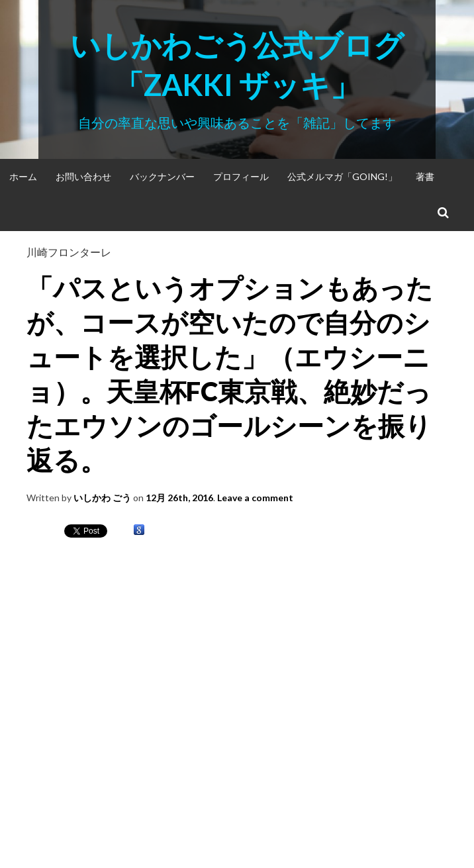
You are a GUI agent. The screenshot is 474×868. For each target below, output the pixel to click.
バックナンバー (162, 176)
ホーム (23, 176)
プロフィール (241, 176)
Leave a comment (255, 498)
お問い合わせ (83, 176)
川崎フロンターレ (69, 252)
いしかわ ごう (102, 498)
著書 (425, 176)
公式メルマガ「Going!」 (342, 176)
